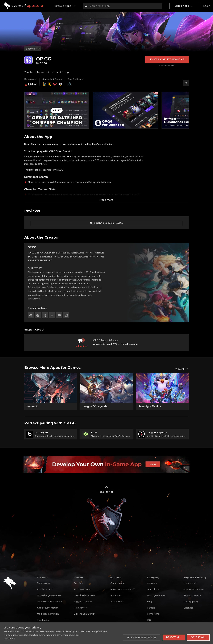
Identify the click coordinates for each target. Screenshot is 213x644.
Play (57, 110)
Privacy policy (191, 602)
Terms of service (193, 595)
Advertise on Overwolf (122, 589)
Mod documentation (48, 614)
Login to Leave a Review (106, 223)
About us (152, 583)
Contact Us (153, 614)
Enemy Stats (33, 49)
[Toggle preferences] (142, 637)
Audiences (116, 595)
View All (182, 369)
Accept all (198, 637)
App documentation (48, 608)
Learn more (9, 638)
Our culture (153, 589)
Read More (106, 200)
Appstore (79, 583)
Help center (80, 608)
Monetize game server (49, 595)
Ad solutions (117, 602)
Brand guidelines (156, 595)
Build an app (184, 6)
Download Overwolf (84, 595)
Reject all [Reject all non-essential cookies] (174, 637)
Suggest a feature (83, 602)
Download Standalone (167, 59)
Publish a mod (45, 589)
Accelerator (43, 620)
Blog (149, 602)
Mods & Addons (82, 589)
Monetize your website (49, 602)
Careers (151, 608)
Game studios (118, 583)
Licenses (189, 608)
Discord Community (84, 614)
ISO (149, 620)
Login (207, 6)
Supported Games (193, 589)
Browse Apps (65, 6)
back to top (107, 489)
